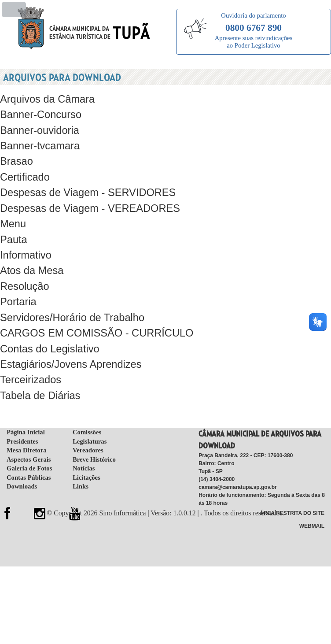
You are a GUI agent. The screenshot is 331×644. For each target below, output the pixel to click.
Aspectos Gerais (29, 438)
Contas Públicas (29, 456)
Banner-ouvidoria (37, 125)
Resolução (23, 273)
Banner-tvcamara (38, 140)
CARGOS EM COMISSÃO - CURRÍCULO (92, 317)
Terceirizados (29, 361)
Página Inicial (26, 411)
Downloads (22, 466)
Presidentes (22, 420)
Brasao (16, 154)
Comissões (87, 411)
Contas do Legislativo (47, 332)
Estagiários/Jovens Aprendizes (67, 346)
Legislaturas (90, 420)
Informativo (24, 243)
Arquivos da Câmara (45, 95)
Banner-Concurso (39, 110)
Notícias (84, 448)
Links (81, 466)
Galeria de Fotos (29, 448)
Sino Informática (125, 492)
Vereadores (88, 429)
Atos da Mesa (30, 258)
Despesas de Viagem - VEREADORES (85, 199)
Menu (12, 213)
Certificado (24, 169)
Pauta (13, 228)
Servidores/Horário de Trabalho (68, 302)
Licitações (86, 456)
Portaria (17, 287)
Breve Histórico (94, 438)
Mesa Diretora (26, 429)
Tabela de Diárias (38, 376)
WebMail (312, 503)
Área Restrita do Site (292, 492)
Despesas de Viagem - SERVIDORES (83, 184)
